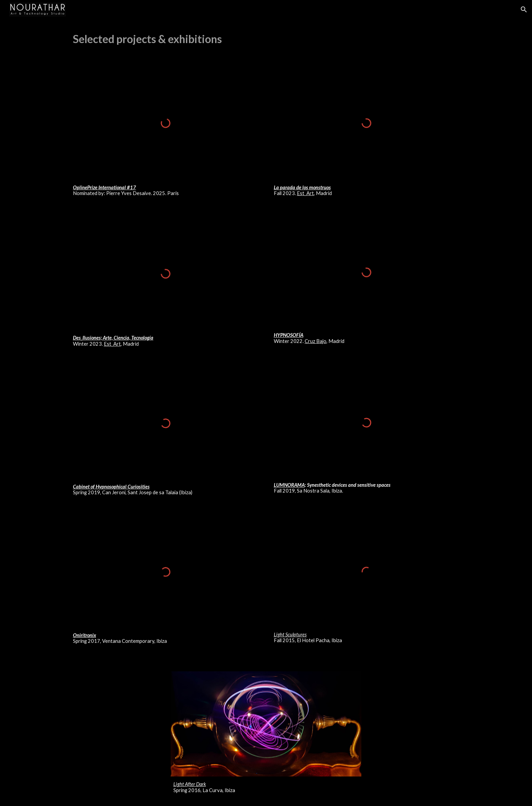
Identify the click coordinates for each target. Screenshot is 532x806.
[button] (524, 9)
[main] (266, 39)
